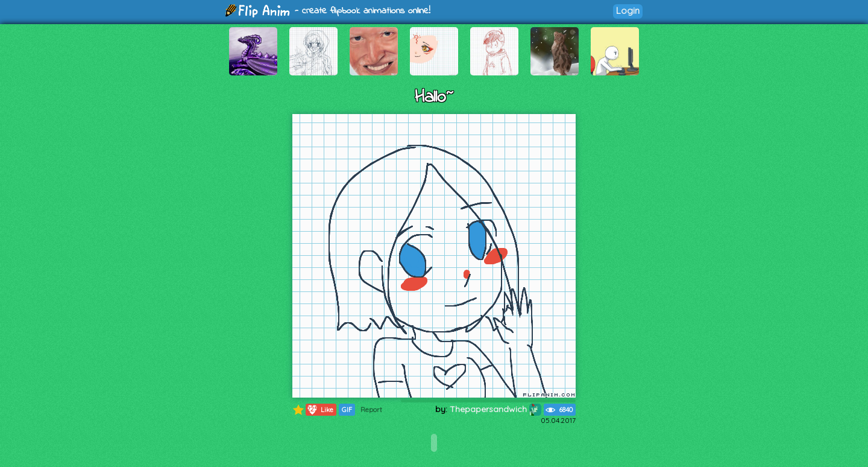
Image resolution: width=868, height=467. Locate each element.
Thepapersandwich (495, 409)
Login (628, 11)
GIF (347, 410)
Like (320, 410)
